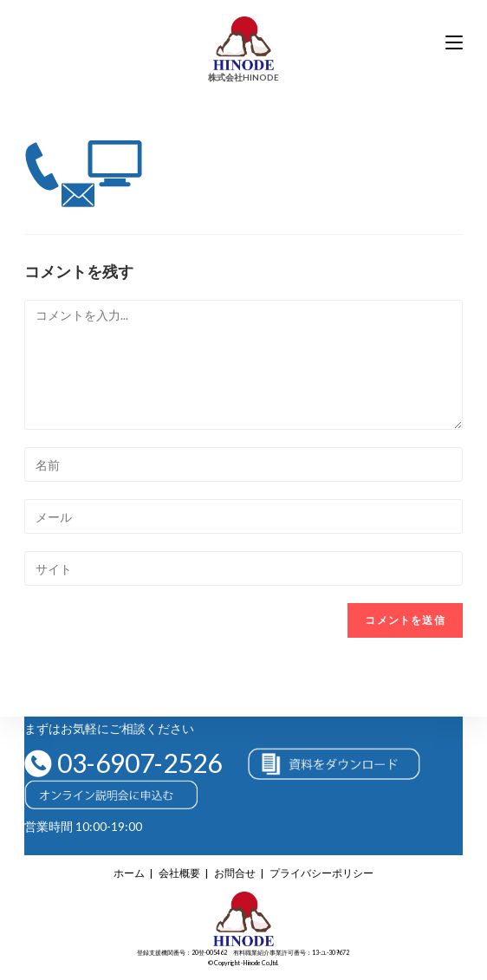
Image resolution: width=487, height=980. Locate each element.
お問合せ (235, 873)
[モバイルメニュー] (454, 43)
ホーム (129, 873)
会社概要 (179, 873)
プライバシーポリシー (321, 873)
